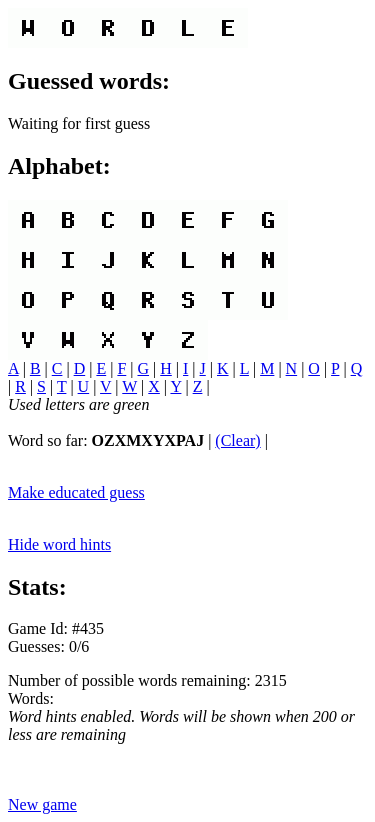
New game (42, 804)
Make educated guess (76, 492)
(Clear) (237, 440)
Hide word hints (59, 544)
